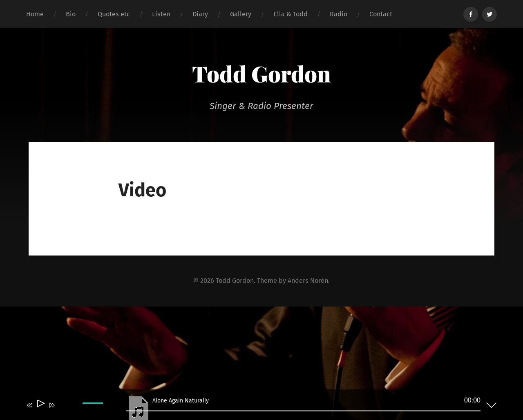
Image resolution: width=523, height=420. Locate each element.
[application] (255, 407)
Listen (161, 14)
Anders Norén (308, 281)
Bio (71, 14)
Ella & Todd (291, 14)
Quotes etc (114, 14)
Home (35, 14)
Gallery (241, 14)
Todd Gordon (261, 73)
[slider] (303, 411)
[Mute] (64, 411)
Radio (339, 14)
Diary (200, 14)
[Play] (40, 405)
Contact (381, 14)
